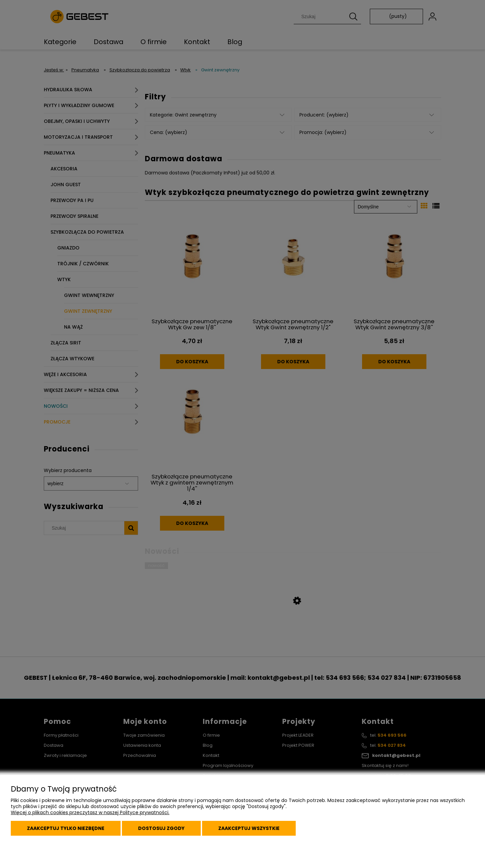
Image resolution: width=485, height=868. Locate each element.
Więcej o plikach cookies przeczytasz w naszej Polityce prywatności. (90, 812)
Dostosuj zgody (161, 828)
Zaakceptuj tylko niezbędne (66, 828)
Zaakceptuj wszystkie (249, 828)
